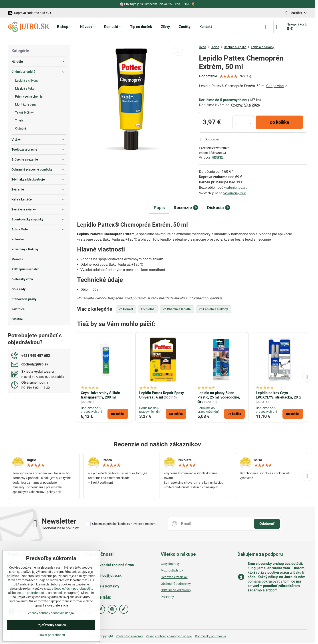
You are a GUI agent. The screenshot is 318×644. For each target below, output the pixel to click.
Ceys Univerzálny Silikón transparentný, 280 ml (100, 395)
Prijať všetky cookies (51, 625)
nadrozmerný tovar (234, 193)
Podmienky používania (211, 636)
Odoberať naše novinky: (60, 528)
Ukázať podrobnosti (51, 635)
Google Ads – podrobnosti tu (74, 589)
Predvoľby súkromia (129, 636)
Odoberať (267, 524)
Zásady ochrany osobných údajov (169, 636)
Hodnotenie (208, 76)
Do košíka (279, 122)
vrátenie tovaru (236, 188)
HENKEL (218, 157)
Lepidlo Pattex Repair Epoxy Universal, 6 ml (162, 395)
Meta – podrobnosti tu (32, 593)
